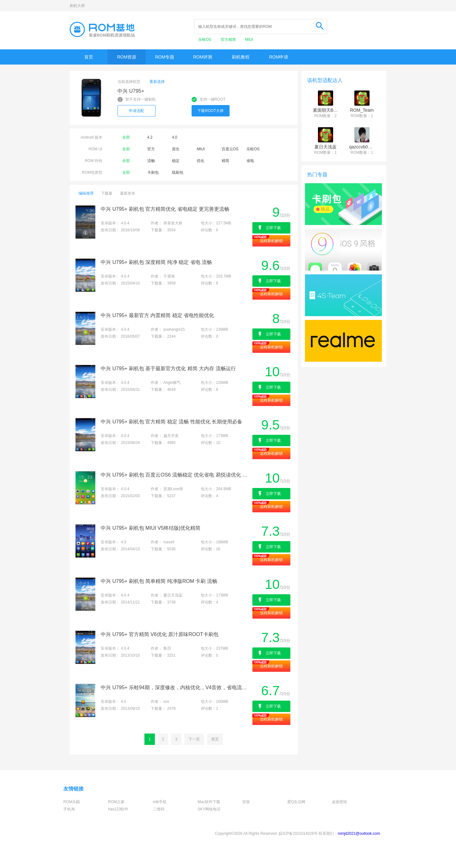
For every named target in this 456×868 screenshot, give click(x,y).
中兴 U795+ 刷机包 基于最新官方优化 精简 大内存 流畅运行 (168, 368)
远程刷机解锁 (271, 241)
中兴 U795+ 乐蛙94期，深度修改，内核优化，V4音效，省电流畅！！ (176, 687)
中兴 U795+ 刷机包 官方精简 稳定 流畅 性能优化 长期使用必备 (171, 422)
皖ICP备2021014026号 (298, 834)
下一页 (194, 739)
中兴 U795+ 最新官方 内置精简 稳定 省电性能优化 (157, 315)
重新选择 (157, 82)
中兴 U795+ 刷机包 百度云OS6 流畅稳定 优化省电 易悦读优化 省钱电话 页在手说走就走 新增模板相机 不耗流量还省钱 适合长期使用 (176, 475)
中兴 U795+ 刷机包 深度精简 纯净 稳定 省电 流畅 (156, 262)
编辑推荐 (86, 193)
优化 (200, 161)
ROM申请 (279, 57)
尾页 (215, 739)
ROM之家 (116, 802)
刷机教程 (241, 57)
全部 (126, 137)
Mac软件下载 (209, 802)
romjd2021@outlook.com (359, 834)
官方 (151, 149)
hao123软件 (118, 809)
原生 (176, 149)
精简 (225, 161)
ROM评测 (203, 57)
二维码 (159, 809)
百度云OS (230, 149)
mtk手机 (160, 802)
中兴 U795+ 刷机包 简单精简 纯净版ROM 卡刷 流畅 (159, 581)
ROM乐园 (72, 802)
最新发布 (128, 193)
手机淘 (69, 809)
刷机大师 (77, 6)
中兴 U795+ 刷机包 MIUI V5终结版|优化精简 (151, 528)
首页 (89, 57)
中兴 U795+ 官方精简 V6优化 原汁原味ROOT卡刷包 (159, 634)
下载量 (107, 193)
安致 (246, 802)
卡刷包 (153, 172)
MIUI (249, 40)
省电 (250, 161)
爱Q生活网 (296, 802)
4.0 (175, 137)
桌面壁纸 (339, 802)
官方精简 (229, 40)
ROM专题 (165, 57)
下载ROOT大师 (210, 111)
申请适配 (136, 111)
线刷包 (178, 172)
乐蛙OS (205, 40)
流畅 (151, 161)
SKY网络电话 (209, 809)
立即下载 (273, 228)
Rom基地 (102, 29)
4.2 (150, 137)
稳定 (176, 161)
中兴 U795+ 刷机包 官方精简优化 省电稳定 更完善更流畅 (165, 209)
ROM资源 (127, 57)
